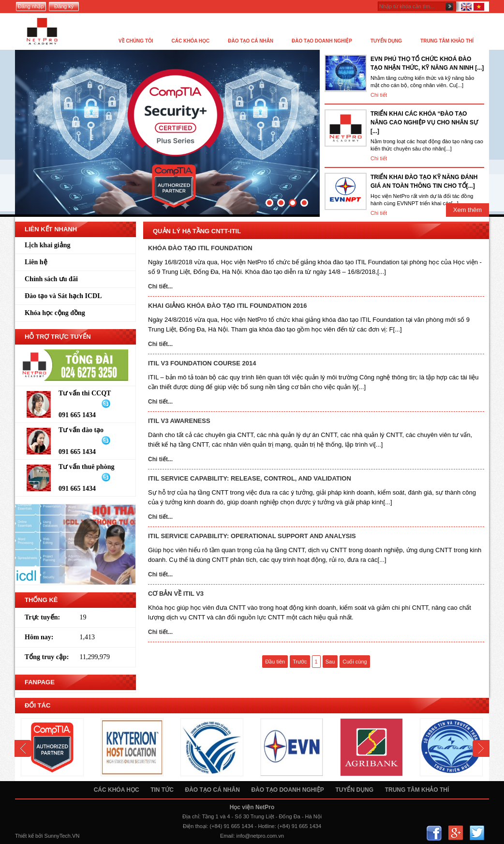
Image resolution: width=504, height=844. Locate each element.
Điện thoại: (195, 826)
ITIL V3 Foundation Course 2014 (202, 363)
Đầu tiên (275, 662)
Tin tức (162, 790)
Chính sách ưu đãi (51, 279)
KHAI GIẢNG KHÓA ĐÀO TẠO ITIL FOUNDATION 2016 (228, 306)
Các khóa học (117, 790)
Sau (330, 662)
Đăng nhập (31, 6)
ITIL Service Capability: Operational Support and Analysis (252, 536)
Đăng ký (64, 6)
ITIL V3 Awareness (179, 421)
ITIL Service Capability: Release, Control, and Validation (250, 478)
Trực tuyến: (42, 617)
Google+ (455, 833)
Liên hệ (36, 262)
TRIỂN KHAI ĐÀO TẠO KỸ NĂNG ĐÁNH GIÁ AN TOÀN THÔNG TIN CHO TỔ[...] (424, 181)
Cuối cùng (355, 662)
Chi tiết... (160, 286)
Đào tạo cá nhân (212, 790)
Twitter (477, 833)
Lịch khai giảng (47, 245)
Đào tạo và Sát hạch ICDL (63, 296)
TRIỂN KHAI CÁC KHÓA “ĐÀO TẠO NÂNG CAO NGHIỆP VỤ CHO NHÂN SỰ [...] (424, 122)
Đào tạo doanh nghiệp (287, 790)
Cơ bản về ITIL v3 (176, 594)
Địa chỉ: (192, 816)
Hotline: (267, 826)
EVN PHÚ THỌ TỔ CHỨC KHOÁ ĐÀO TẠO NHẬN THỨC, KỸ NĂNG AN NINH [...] (427, 63)
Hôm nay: (39, 637)
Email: (228, 836)
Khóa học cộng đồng (55, 313)
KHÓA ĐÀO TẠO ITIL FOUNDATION (200, 248)
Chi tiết (379, 95)
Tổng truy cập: (47, 657)
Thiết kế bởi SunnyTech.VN (47, 836)
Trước (300, 662)
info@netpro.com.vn (260, 836)
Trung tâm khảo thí (417, 790)
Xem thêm (467, 210)
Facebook (434, 833)
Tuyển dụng (354, 790)
